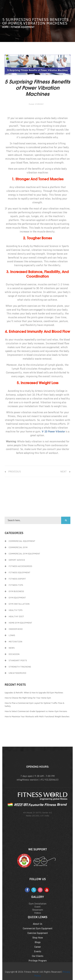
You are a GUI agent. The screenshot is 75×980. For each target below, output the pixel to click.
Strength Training (20, 667)
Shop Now (38, 938)
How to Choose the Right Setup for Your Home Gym (28, 698)
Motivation (15, 642)
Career (38, 947)
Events (38, 951)
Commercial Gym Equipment (24, 554)
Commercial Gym (18, 547)
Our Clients (38, 956)
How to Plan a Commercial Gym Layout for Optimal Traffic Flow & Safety (34, 705)
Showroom (38, 910)
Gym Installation (19, 604)
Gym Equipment (17, 598)
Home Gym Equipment (20, 623)
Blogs (38, 942)
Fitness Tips (16, 585)
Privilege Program (38, 961)
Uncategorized (17, 673)
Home (5, 27)
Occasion (14, 654)
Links (12, 635)
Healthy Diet (16, 616)
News (12, 648)
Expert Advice (17, 560)
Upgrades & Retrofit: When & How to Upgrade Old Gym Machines (34, 693)
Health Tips (16, 610)
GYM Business (16, 591)
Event (37, 907)
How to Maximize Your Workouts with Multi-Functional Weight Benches (37, 716)
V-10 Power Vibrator (53, 431)
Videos (38, 913)
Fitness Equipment (23, 27)
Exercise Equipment (38, 933)
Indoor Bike (16, 629)
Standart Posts (18, 660)
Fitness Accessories (20, 566)
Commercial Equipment (22, 541)
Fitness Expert (17, 579)
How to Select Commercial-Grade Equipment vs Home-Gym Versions (36, 711)
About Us (37, 924)
